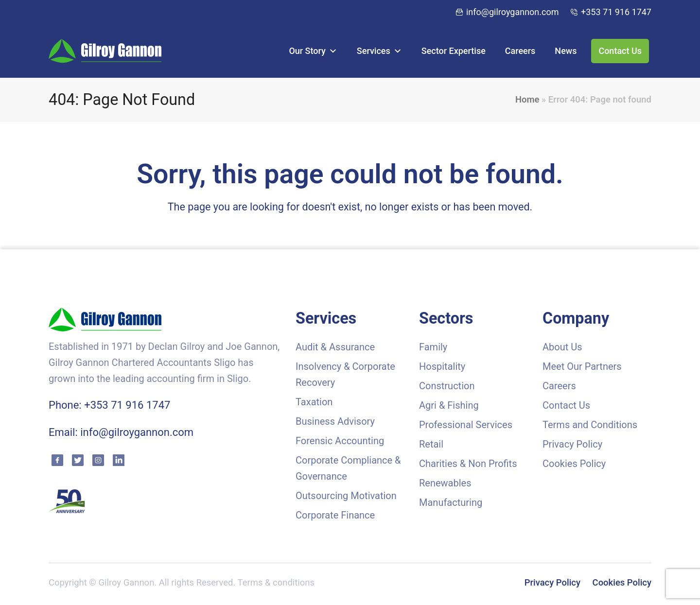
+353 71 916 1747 (616, 12)
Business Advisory (335, 421)
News (566, 51)
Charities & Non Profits (468, 464)
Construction (447, 386)
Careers (520, 51)
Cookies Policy (574, 464)
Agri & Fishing (449, 405)
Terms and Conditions (590, 425)
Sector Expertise (454, 51)
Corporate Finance (335, 515)
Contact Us (620, 51)
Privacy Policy (572, 444)
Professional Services (466, 425)
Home (527, 100)
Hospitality (442, 366)
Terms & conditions (276, 583)
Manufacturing (451, 502)
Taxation (314, 402)
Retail (431, 444)
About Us (562, 347)
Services (379, 51)
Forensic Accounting (340, 441)
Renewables (445, 483)
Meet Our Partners (582, 366)
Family (433, 347)
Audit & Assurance (335, 347)
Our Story (313, 51)
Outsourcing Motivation (346, 496)
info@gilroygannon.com (513, 12)
